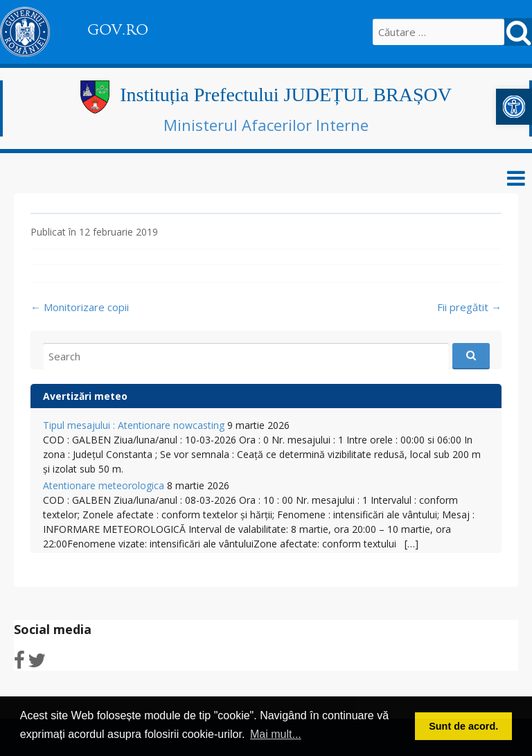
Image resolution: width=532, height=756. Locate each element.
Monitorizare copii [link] (80, 307)
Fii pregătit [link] (469, 307)
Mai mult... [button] (276, 734)
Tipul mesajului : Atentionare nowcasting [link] (134, 425)
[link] (514, 107)
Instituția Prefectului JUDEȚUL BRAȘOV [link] (286, 95)
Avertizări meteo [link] (85, 396)
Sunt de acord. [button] (463, 726)
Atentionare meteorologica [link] (104, 485)
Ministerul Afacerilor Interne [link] (266, 125)
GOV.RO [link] (118, 30)
